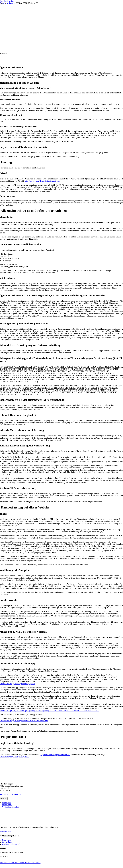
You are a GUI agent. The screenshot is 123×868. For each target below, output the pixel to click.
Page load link (5, 831)
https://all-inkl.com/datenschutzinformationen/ (42, 181)
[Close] (1, 834)
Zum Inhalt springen (8, 1)
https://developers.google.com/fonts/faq (55, 755)
